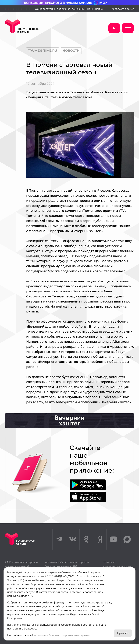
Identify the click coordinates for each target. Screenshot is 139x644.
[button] (6, 9)
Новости (71, 51)
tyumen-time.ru (43, 51)
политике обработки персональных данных (62, 635)
